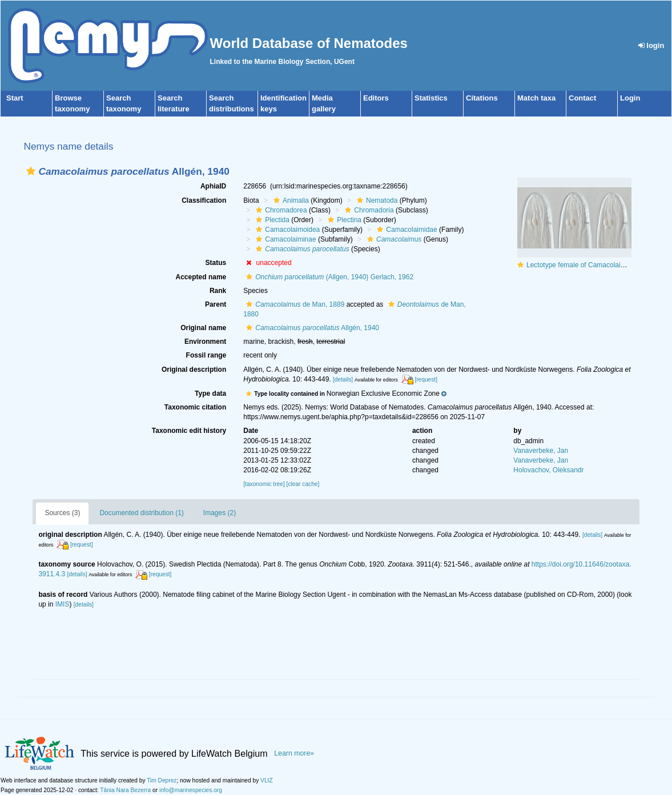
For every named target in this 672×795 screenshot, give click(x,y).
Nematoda (376, 200)
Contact (582, 98)
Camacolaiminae (284, 239)
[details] (343, 380)
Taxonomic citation (195, 407)
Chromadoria (368, 210)
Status (216, 263)
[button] (31, 171)
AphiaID (213, 186)
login (651, 45)
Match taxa (536, 98)
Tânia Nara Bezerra (125, 790)
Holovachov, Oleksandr (548, 470)
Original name (203, 328)
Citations (482, 98)
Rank (218, 291)
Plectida (271, 220)
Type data (210, 394)
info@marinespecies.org (191, 790)
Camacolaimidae (405, 230)
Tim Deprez (162, 780)
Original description (194, 370)
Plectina (343, 220)
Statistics (431, 98)
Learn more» (294, 753)
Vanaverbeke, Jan (541, 451)
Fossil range (206, 355)
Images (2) (220, 513)
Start (15, 98)
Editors (376, 98)
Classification (204, 200)
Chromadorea (280, 210)
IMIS (63, 604)
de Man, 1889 (294, 304)
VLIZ (267, 780)
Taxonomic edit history (189, 431)
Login (630, 98)
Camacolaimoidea (286, 230)
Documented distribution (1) (141, 513)
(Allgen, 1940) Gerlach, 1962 (328, 277)
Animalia (290, 200)
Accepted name (201, 277)
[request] (426, 380)
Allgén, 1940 (311, 328)
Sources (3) (62, 513)
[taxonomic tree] (264, 484)
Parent (216, 304)
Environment (205, 342)
